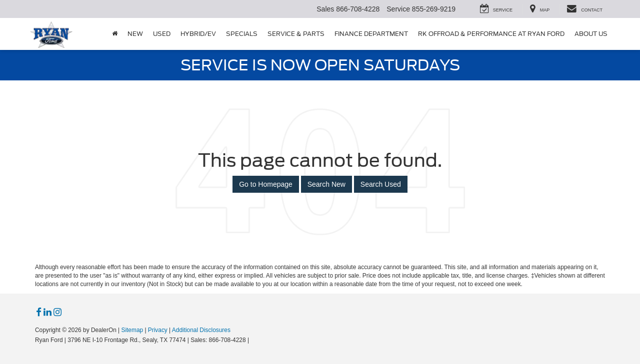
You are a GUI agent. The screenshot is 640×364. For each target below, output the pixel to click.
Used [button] (162, 34)
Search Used (381, 184)
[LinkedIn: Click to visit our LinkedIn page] (47, 313)
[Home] (115, 34)
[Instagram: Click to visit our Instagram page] (57, 313)
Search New (326, 184)
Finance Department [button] (371, 34)
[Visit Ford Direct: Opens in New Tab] (254, 340)
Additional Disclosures (201, 330)
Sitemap (132, 330)
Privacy (158, 330)
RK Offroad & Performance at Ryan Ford (491, 34)
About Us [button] (591, 34)
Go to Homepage (266, 184)
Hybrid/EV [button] (198, 34)
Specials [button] (242, 34)
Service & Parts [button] (296, 34)
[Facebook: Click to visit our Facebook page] (39, 313)
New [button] (135, 34)
